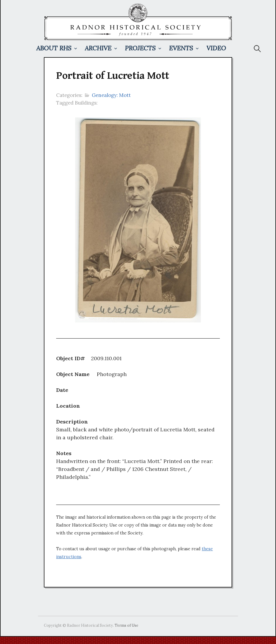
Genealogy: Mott (111, 95)
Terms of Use (126, 625)
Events (181, 48)
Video (216, 48)
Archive (98, 48)
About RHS (54, 48)
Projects (140, 48)
